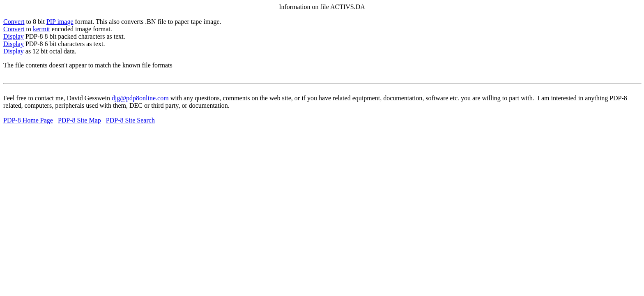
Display (14, 36)
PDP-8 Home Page (28, 120)
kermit (41, 29)
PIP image (60, 22)
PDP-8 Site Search (130, 120)
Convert (14, 22)
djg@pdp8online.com (140, 98)
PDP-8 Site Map (79, 120)
